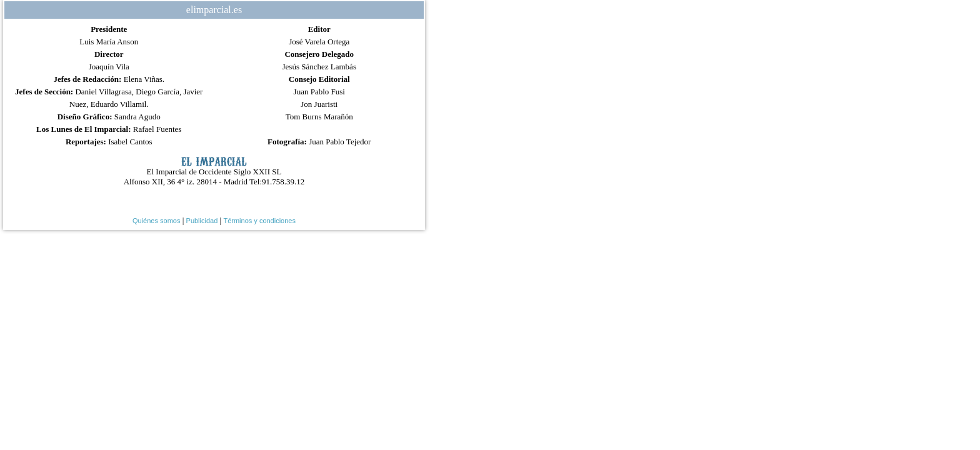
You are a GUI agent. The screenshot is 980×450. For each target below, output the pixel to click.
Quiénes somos (156, 221)
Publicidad (202, 221)
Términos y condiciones (259, 221)
